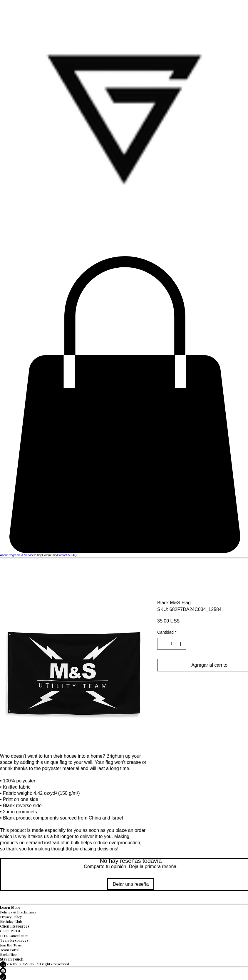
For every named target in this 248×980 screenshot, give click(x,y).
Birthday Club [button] (11, 921)
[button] (124, 405)
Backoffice (8, 954)
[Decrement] (162, 644)
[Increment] (181, 644)
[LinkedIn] (124, 965)
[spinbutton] (172, 644)
